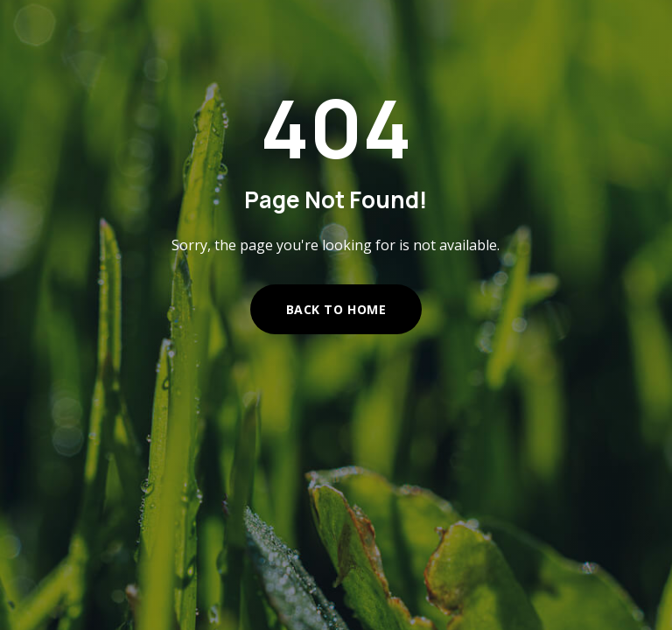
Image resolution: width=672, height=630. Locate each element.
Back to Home (336, 309)
